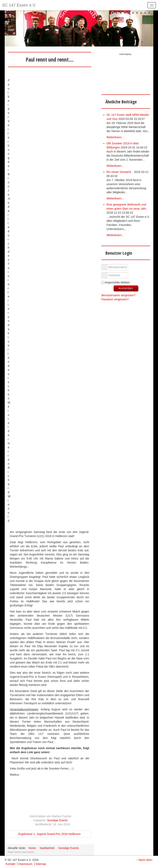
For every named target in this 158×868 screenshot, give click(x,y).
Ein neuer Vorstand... (120, 172)
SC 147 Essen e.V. (19, 5)
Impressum (25, 864)
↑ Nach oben (144, 860)
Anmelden (126, 288)
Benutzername (106, 265)
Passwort (106, 273)
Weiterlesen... (115, 137)
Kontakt (10, 864)
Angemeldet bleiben (117, 282)
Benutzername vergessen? (118, 295)
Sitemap (41, 864)
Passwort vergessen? (115, 299)
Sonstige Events (57, 820)
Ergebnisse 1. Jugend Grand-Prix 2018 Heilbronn (49, 834)
